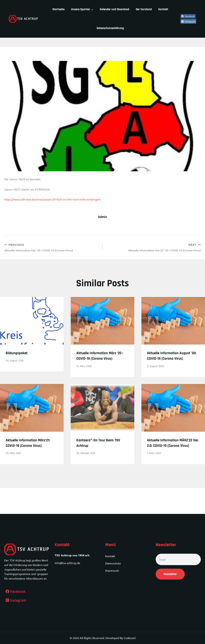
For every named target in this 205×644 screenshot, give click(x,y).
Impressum (112, 570)
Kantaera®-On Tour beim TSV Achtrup (99, 449)
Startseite (58, 9)
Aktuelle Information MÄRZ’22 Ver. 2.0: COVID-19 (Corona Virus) (172, 452)
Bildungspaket (19, 354)
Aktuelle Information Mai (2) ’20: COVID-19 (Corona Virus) (153, 248)
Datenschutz (113, 563)
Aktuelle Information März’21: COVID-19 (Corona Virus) (30, 452)
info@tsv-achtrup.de (67, 563)
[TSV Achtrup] (24, 19)
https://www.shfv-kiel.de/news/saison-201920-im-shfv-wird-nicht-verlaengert (52, 199)
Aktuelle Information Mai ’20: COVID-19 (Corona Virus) (52, 248)
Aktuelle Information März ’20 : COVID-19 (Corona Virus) (101, 359)
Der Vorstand (144, 9)
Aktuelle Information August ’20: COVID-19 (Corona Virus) (166, 359)
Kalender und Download (114, 9)
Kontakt (163, 9)
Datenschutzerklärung (110, 28)
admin (102, 217)
